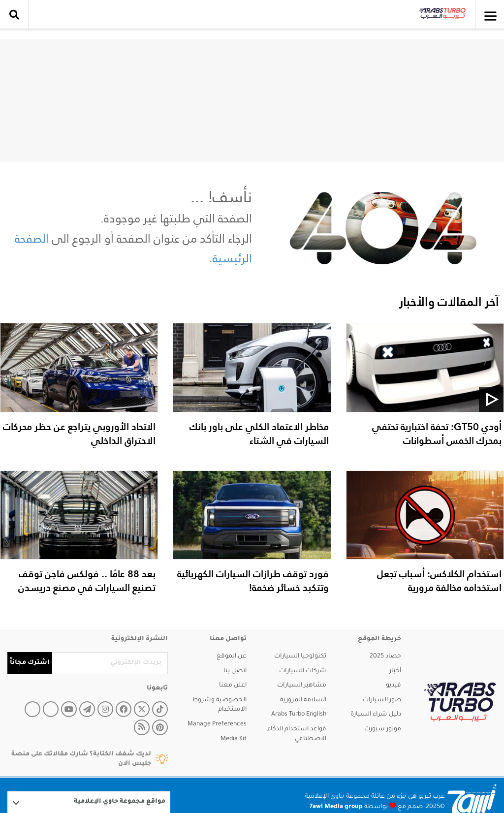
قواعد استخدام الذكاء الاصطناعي (297, 734)
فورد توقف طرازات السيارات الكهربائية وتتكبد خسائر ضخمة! (253, 581)
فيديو (394, 686)
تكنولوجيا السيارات (300, 657)
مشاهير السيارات (302, 686)
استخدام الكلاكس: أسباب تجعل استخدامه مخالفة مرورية (439, 581)
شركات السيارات (303, 671)
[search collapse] (14, 15)
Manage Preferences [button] (217, 724)
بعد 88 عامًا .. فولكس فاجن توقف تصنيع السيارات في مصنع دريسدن (87, 581)
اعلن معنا (233, 686)
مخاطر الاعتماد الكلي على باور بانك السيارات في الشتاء (259, 434)
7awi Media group (336, 807)
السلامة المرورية (303, 700)
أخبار (395, 671)
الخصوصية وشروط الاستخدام (219, 705)
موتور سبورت (383, 729)
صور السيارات (382, 700)
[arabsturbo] (460, 702)
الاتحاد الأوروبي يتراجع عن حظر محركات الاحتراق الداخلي (79, 434)
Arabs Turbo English (299, 715)
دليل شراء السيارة (376, 715)
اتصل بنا (235, 671)
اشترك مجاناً (30, 663)
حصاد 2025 (385, 657)
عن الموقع (232, 657)
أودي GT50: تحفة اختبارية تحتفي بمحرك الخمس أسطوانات (437, 434)
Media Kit (234, 739)
